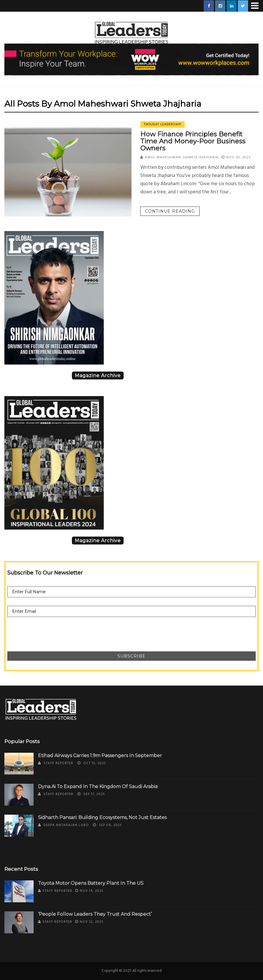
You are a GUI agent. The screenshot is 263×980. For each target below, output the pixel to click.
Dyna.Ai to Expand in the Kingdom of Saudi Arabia (98, 786)
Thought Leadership (162, 124)
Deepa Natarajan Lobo (66, 825)
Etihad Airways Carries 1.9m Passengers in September (100, 756)
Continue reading (170, 211)
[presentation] (52, 631)
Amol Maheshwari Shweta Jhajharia (182, 157)
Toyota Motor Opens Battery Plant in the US (91, 883)
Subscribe (131, 656)
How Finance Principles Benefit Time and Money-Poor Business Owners (193, 141)
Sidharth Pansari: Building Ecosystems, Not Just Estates (102, 817)
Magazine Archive (98, 375)
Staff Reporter (58, 763)
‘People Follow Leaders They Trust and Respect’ (95, 914)
